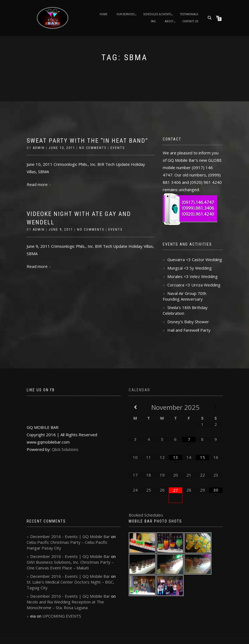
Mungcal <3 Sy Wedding (190, 268)
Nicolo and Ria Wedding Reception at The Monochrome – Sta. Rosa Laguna (65, 605)
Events (118, 148)
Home (104, 14)
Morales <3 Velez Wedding (193, 276)
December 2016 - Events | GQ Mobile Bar (70, 536)
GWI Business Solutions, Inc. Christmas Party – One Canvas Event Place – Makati (70, 565)
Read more (37, 184)
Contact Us (190, 21)
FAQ (153, 21)
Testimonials (189, 14)
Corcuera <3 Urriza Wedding (194, 285)
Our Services (125, 14)
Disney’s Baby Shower (188, 322)
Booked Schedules (146, 515)
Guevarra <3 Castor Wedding (195, 260)
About (169, 21)
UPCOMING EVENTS (62, 616)
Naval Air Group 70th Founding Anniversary (185, 296)
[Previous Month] (135, 407)
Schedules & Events (157, 14)
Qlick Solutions (65, 449)
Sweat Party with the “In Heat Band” (87, 141)
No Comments (93, 148)
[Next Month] (216, 407)
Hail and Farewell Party (189, 330)
